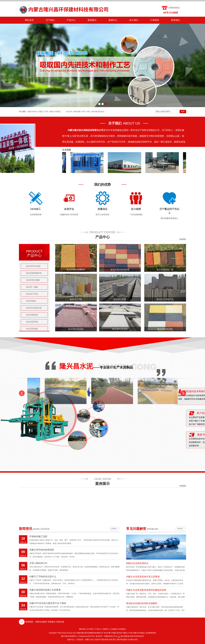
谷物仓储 (60, 622)
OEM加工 (36, 209)
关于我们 (50, 20)
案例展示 (92, 20)
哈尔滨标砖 (31, 301)
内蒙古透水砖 (32, 112)
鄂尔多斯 (105, 640)
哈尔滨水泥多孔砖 (34, 308)
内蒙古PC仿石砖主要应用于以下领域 (48, 603)
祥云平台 (91, 636)
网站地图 (77, 112)
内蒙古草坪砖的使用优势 (42, 550)
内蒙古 (88, 640)
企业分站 (69, 112)
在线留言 (115, 629)
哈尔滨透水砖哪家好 (76, 269)
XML (88, 112)
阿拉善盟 (123, 640)
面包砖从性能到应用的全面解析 (142, 603)
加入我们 (134, 20)
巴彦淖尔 (98, 640)
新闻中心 (113, 20)
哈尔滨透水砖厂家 (165, 269)
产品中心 (71, 20)
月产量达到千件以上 (169, 211)
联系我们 (176, 20)
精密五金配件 (41, 622)
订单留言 (155, 20)
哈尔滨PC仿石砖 (33, 266)
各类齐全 (69, 209)
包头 (92, 640)
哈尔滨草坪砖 (32, 322)
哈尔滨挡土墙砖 (33, 280)
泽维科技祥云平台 (111, 636)
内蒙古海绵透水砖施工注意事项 (45, 590)
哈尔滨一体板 (32, 287)
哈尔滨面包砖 (32, 315)
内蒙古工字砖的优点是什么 (43, 576)
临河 (136, 640)
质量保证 (102, 209)
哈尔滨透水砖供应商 (120, 269)
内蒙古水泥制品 (55, 112)
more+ (114, 529)
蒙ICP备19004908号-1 (69, 636)
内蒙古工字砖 (43, 112)
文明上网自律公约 (38, 563)
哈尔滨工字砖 (32, 294)
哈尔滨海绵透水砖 (34, 273)
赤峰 (118, 640)
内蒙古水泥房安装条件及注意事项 (143, 577)
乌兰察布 (131, 640)
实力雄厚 (136, 209)
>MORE (183, 239)
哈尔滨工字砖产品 (165, 299)
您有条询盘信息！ (99, 112)
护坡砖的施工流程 (38, 536)
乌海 (110, 640)
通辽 (114, 640)
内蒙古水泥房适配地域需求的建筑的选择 (146, 590)
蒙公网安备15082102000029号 (131, 636)
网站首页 (29, 20)
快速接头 (52, 622)
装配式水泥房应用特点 (137, 563)
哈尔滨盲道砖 (32, 329)
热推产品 (71, 640)
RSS (84, 112)
